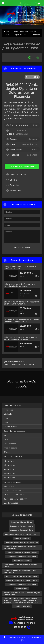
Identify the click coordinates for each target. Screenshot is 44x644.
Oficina (7, 452)
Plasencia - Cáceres (28, 32)
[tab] (19, 166)
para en (22, 542)
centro (6, 418)
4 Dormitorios (9, 473)
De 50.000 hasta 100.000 (14, 491)
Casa (6, 439)
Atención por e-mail (22, 623)
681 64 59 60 (30, 20)
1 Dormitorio (9, 461)
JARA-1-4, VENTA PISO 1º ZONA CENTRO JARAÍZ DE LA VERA (21, 267)
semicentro (8, 410)
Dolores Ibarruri (10, 427)
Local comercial (10, 444)
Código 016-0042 (19, 34)
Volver (37, 34)
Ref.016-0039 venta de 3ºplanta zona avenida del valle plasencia (19, 285)
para (22, 538)
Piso (8, 34)
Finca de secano (10, 448)
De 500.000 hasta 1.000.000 (15, 499)
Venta (15, 32)
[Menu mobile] (3, 3)
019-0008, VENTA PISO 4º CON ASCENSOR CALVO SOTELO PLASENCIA (21, 321)
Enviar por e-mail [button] (22, 247)
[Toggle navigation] (39, 3)
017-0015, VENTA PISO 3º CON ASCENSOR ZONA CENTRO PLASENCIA (21, 303)
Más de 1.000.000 (11, 503)
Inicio (7, 32)
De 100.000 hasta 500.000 (14, 495)
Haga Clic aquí (10, 364)
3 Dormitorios (9, 469)
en (22, 522)
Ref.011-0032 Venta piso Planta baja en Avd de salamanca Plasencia (20, 338)
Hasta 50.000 (9, 486)
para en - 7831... (21, 600)
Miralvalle (8, 414)
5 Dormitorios (9, 477)
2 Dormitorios (9, 465)
